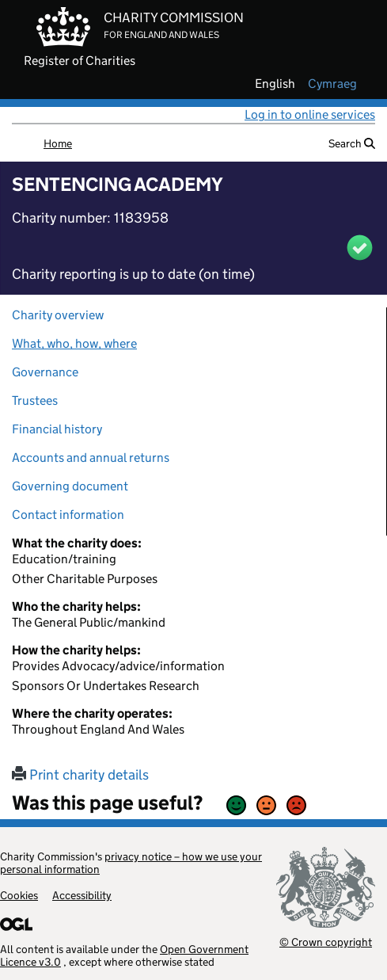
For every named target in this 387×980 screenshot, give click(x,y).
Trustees (35, 400)
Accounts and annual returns (91, 458)
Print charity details (80, 775)
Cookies (19, 895)
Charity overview (58, 315)
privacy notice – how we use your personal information (131, 863)
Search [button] (352, 143)
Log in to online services (310, 114)
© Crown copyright (326, 942)
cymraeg (332, 84)
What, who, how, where (74, 343)
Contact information (68, 515)
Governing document (70, 486)
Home (58, 143)
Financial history (57, 429)
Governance (45, 372)
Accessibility (82, 895)
